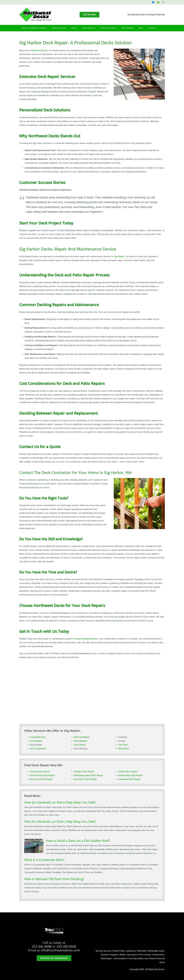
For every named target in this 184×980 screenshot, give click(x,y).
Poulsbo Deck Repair (84, 772)
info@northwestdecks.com (60, 950)
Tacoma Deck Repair (40, 772)
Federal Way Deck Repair (130, 775)
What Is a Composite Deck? (44, 860)
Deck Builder (36, 741)
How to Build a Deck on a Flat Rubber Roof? (78, 841)
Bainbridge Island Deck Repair (88, 775)
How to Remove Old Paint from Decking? (54, 879)
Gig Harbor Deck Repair (85, 779)
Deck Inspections (38, 749)
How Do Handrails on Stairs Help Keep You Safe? (60, 802)
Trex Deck (123, 745)
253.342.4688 (42, 946)
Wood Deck (123, 749)
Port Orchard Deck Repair (42, 775)
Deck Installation (82, 737)
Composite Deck (38, 737)
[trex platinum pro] (54, 931)
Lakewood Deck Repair (129, 779)
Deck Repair (80, 745)
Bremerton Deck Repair (41, 779)
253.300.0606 (66, 946)
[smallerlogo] (35, 15)
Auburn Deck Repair (128, 772)
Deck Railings (80, 741)
